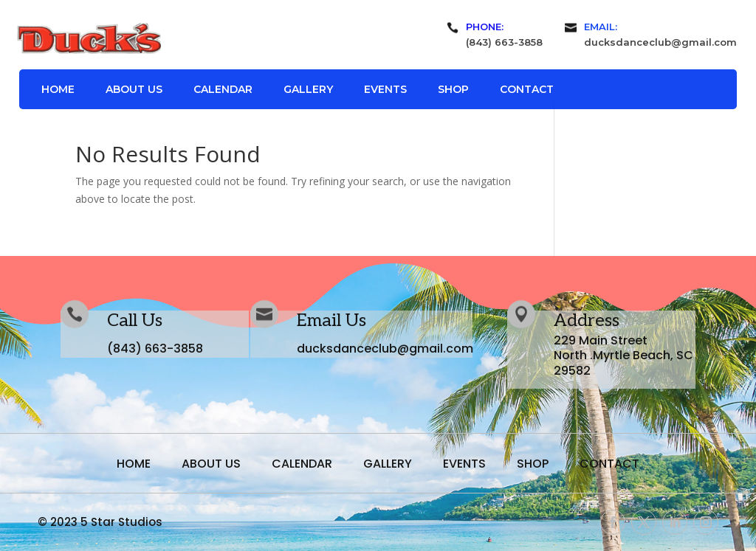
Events (385, 90)
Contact (527, 90)
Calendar (223, 90)
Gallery (308, 90)
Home (58, 90)
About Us (134, 90)
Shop (453, 90)
